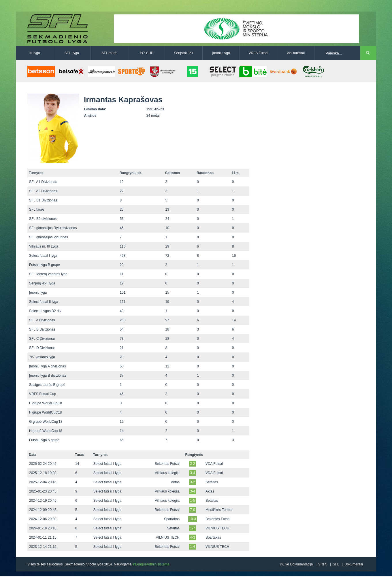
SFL (336, 564)
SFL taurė (109, 53)
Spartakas (172, 519)
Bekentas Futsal (167, 464)
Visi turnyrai (296, 53)
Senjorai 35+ (184, 53)
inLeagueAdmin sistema (151, 564)
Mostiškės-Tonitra (219, 510)
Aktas (175, 482)
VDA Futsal (214, 464)
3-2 (192, 482)
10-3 (193, 519)
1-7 (192, 528)
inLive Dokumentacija (296, 564)
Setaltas (212, 482)
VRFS (323, 564)
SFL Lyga (72, 53)
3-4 (192, 473)
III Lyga (34, 53)
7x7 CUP (146, 53)
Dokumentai (354, 564)
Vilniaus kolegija (167, 473)
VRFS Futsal (258, 53)
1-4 (192, 547)
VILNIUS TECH (217, 528)
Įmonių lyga (221, 53)
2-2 (192, 464)
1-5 (192, 501)
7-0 (192, 510)
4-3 (192, 537)
